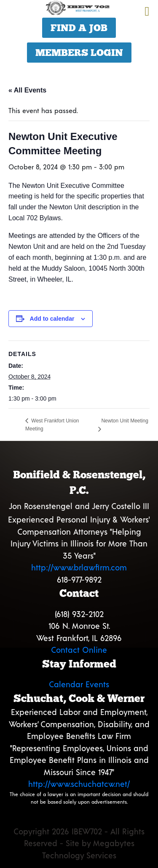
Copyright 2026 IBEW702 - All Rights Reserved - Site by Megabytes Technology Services (79, 843)
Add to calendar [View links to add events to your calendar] (52, 319)
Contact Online (79, 650)
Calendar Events (79, 684)
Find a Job (79, 28)
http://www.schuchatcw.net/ (79, 784)
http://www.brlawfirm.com (79, 567)
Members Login (79, 53)
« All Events (27, 90)
